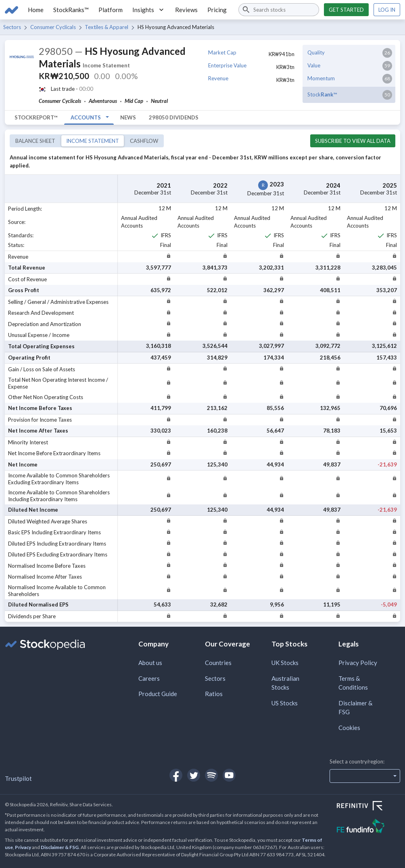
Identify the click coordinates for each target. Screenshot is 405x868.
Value (314, 65)
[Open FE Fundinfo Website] (368, 827)
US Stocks (285, 703)
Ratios (214, 694)
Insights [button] (149, 10)
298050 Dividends (174, 117)
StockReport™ (36, 117)
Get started (346, 10)
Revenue (218, 78)
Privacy (23, 847)
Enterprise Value (227, 65)
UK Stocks (285, 663)
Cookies (349, 728)
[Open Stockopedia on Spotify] (211, 775)
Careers (149, 678)
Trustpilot (18, 778)
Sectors (12, 27)
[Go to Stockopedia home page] (11, 10)
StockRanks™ (71, 10)
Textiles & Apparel (106, 27)
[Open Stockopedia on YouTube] (229, 775)
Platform (111, 10)
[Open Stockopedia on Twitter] (194, 775)
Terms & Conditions (353, 683)
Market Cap (222, 52)
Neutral (159, 101)
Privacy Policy (358, 663)
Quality (316, 52)
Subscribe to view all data (353, 141)
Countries (218, 663)
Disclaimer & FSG (355, 708)
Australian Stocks (285, 683)
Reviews (186, 10)
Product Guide (158, 694)
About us (150, 663)
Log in (387, 10)
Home (36, 10)
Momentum (321, 78)
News (128, 117)
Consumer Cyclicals (53, 27)
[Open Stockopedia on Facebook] (176, 775)
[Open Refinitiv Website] (368, 807)
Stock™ (322, 94)
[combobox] (279, 10)
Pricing (217, 10)
